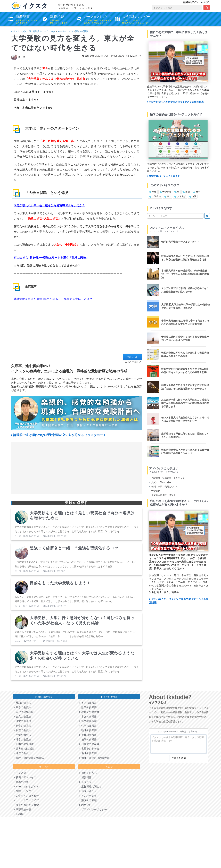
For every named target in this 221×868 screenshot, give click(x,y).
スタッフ (85, 782)
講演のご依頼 (88, 800)
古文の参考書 (88, 717)
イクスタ (15, 31)
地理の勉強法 (22, 753)
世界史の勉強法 (24, 749)
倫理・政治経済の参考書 (94, 758)
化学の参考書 (88, 726)
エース (22, 57)
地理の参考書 (88, 753)
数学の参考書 (88, 707)
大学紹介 (155, 491)
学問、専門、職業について (163, 487)
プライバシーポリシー (93, 810)
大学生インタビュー (26, 796)
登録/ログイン (191, 2)
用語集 (19, 814)
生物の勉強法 (22, 735)
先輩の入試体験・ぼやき (162, 495)
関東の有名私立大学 (26, 805)
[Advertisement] (77, 330)
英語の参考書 (88, 703)
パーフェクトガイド (26, 787)
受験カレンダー (24, 791)
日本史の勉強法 (24, 744)
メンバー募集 (88, 796)
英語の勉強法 (22, 703)
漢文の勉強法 (22, 721)
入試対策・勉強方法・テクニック (39, 31)
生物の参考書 (88, 735)
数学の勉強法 (22, 707)
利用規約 (85, 805)
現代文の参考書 (89, 712)
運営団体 (85, 777)
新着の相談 (21, 782)
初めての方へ (88, 773)
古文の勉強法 (22, 717)
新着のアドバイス (25, 777)
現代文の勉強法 (24, 712)
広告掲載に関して (91, 787)
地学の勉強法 (22, 739)
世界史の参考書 (89, 749)
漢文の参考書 (88, 721)
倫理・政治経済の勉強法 (29, 758)
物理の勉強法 (22, 730)
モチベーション (65, 31)
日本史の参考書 (89, 744)
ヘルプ (205, 2)
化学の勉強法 (22, 726)
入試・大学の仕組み (160, 482)
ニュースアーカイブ (26, 800)
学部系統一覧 (22, 810)
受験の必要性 (82, 31)
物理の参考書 (88, 730)
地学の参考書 (88, 739)
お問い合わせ (88, 791)
